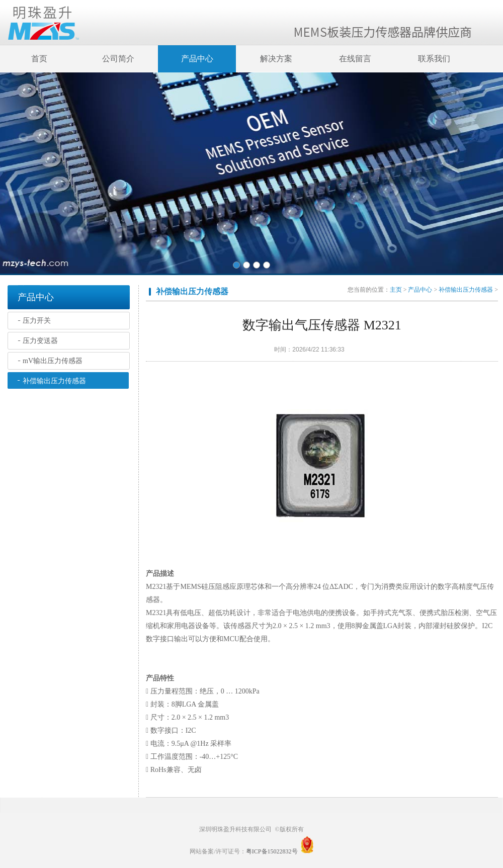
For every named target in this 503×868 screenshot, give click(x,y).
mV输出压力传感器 (53, 361)
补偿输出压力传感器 (54, 381)
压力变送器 (40, 341)
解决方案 (276, 59)
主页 (396, 290)
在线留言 (355, 59)
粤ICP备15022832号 (272, 851)
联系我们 (434, 59)
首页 (39, 59)
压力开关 (37, 321)
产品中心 (197, 59)
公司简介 (118, 59)
